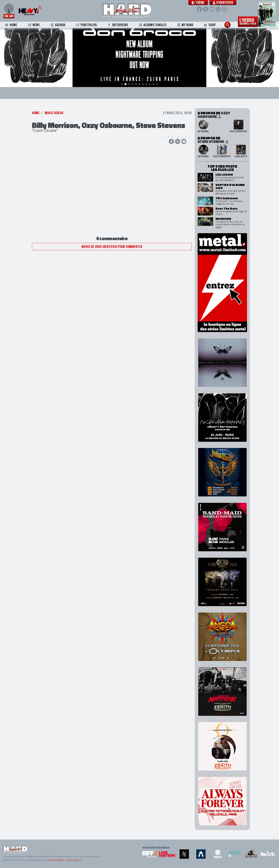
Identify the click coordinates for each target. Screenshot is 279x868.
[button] (199, 3)
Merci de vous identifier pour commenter (112, 247)
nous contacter (74, 860)
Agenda (58, 25)
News (34, 25)
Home (11, 25)
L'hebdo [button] (248, 21)
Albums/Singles (153, 25)
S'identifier (224, 3)
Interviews (118, 25)
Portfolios (86, 25)
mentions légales (55, 860)
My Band (185, 25)
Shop (210, 25)
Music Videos (54, 113)
